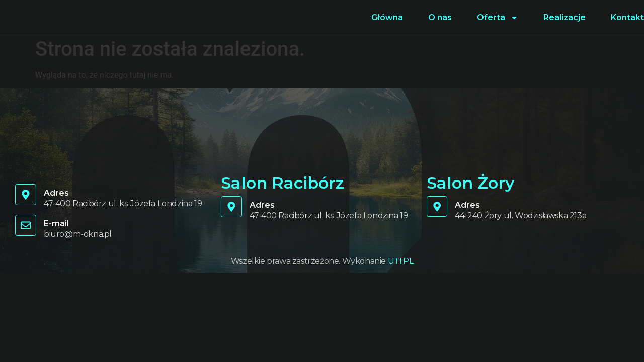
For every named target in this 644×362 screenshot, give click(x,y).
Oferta (498, 18)
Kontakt (627, 17)
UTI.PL (401, 261)
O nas (440, 17)
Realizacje (565, 17)
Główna (387, 17)
